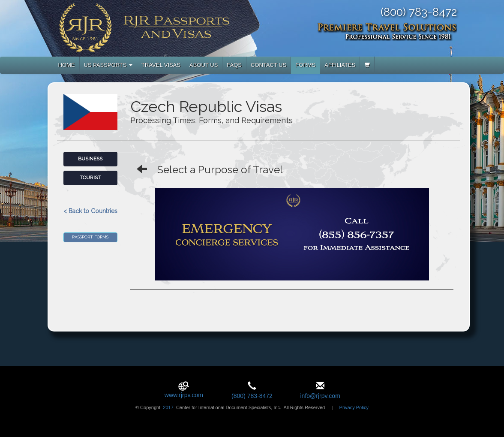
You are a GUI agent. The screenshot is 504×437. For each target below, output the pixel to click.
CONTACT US (268, 65)
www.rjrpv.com (184, 395)
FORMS (305, 65)
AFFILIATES (340, 65)
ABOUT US (204, 65)
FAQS (234, 65)
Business (90, 159)
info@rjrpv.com (320, 396)
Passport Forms (90, 237)
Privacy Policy (354, 407)
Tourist (90, 178)
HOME (67, 65)
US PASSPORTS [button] (108, 65)
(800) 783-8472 (252, 396)
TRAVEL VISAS (161, 65)
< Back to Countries (90, 211)
